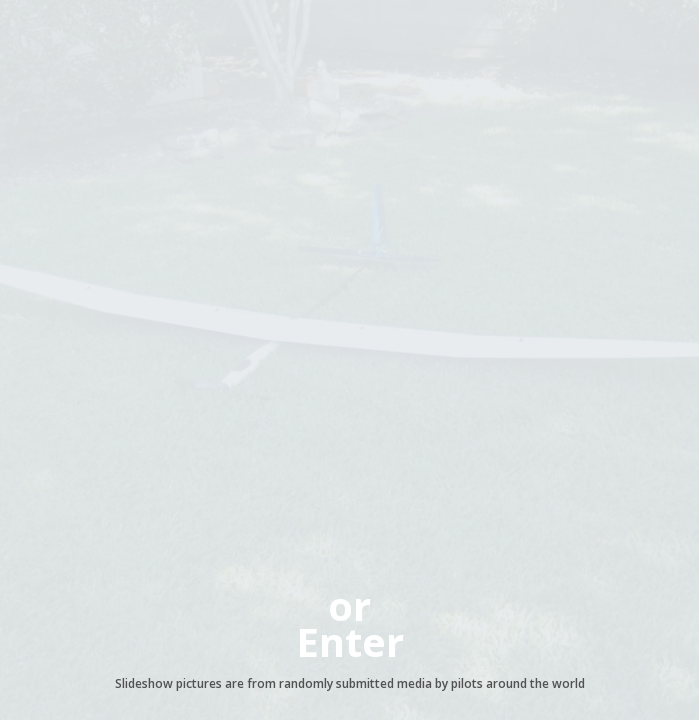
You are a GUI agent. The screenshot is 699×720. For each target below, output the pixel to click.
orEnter (350, 623)
